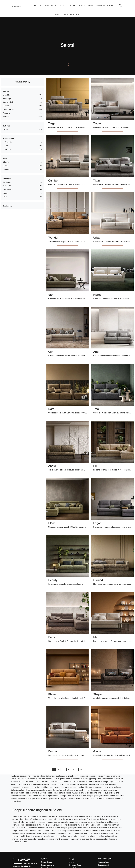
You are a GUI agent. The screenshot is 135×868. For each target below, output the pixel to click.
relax (5, 197)
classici (6, 162)
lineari (6, 193)
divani (5, 130)
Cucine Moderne (47, 865)
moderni (6, 170)
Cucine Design (46, 862)
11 (81, 769)
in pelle (6, 146)
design (6, 166)
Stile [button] (5, 159)
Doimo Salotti (9, 109)
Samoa (6, 117)
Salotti (78, 14)
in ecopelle (7, 142)
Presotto (7, 113)
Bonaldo (6, 95)
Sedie (72, 862)
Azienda (34, 6)
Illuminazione (103, 862)
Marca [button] (6, 91)
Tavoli (72, 859)
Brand (54, 6)
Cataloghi (101, 6)
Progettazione (87, 6)
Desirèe (6, 106)
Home (57, 14)
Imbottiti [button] (7, 126)
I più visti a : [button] (8, 206)
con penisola (8, 189)
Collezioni (44, 6)
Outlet (62, 6)
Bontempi (7, 99)
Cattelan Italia (9, 102)
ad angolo (7, 182)
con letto (7, 186)
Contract (73, 6)
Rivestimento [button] (9, 139)
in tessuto (7, 149)
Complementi (103, 865)
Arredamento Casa (67, 14)
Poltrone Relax (75, 865)
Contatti (112, 6)
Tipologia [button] (7, 179)
